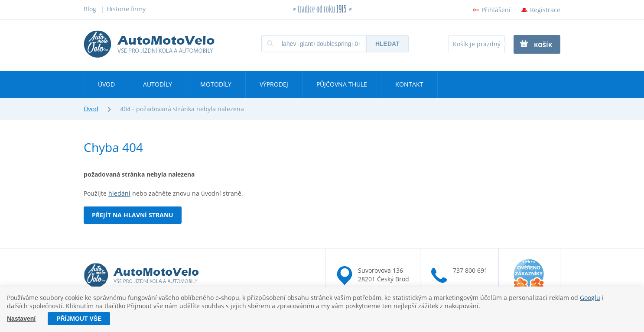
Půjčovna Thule (342, 84)
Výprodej (274, 84)
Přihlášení (496, 10)
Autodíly (158, 84)
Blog (90, 9)
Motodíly (216, 84)
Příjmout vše (79, 319)
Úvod (106, 84)
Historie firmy (126, 9)
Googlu (590, 298)
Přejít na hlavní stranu (133, 215)
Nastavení (21, 319)
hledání (119, 193)
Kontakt (409, 84)
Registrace (545, 10)
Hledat (387, 44)
